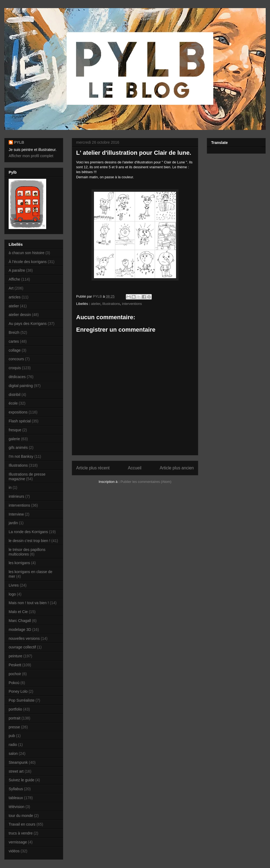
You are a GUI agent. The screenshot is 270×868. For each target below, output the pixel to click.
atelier (96, 304)
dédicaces (17, 377)
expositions (18, 412)
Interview (16, 514)
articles (15, 297)
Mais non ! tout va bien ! (29, 603)
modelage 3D (20, 630)
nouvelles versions (24, 638)
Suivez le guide (21, 780)
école (13, 403)
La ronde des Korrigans (28, 532)
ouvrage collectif (22, 647)
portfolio (15, 709)
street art (16, 771)
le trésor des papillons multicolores (27, 552)
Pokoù (14, 683)
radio (13, 745)
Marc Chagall (20, 621)
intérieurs (16, 496)
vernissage (18, 842)
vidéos (14, 851)
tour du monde (21, 816)
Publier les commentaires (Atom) (146, 482)
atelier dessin (20, 315)
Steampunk (18, 762)
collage (15, 350)
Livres (14, 585)
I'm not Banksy (21, 456)
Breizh (14, 332)
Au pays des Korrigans (28, 324)
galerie (14, 439)
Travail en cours (22, 824)
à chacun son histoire (26, 253)
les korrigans (19, 563)
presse (14, 727)
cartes (14, 341)
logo (12, 594)
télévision (16, 807)
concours (16, 359)
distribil (15, 395)
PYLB (19, 142)
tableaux (16, 798)
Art (11, 288)
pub (12, 736)
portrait (15, 718)
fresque (15, 430)
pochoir (15, 674)
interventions (132, 304)
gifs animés (18, 448)
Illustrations (111, 304)
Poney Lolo (18, 691)
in (10, 487)
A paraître (17, 270)
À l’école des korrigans (28, 262)
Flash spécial (20, 421)
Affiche (14, 279)
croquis (15, 368)
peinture (16, 656)
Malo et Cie (18, 612)
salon (13, 753)
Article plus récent (93, 468)
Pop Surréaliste (22, 700)
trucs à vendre (21, 833)
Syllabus (16, 789)
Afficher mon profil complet (31, 156)
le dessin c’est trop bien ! (29, 541)
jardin (13, 523)
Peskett (15, 665)
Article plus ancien (177, 468)
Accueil (135, 468)
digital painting (21, 386)
